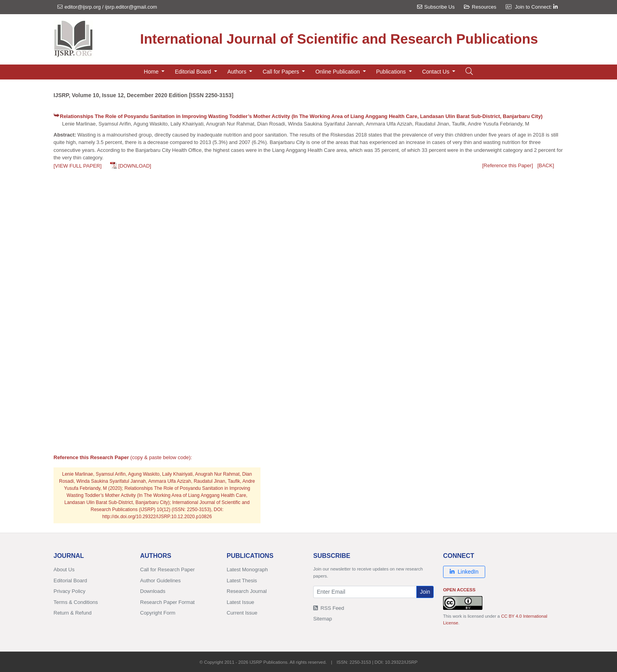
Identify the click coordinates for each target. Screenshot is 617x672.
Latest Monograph (247, 570)
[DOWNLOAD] (135, 166)
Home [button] (152, 72)
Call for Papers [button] (281, 72)
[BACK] (546, 165)
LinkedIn (464, 572)
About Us (64, 570)
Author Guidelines (160, 581)
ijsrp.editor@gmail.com (131, 7)
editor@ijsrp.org (83, 7)
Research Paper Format (167, 602)
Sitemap (323, 619)
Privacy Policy (69, 591)
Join (425, 592)
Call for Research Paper (167, 570)
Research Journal (247, 591)
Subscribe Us (436, 7)
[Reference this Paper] (507, 165)
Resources (480, 7)
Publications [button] (392, 72)
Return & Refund (73, 613)
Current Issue (242, 613)
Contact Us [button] (437, 72)
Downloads (153, 591)
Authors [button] (238, 72)
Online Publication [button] (338, 72)
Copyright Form (158, 613)
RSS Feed (329, 608)
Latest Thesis (242, 581)
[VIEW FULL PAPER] (78, 166)
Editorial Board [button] (194, 72)
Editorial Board (70, 581)
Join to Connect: (536, 7)
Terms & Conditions (76, 602)
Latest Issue (240, 602)
